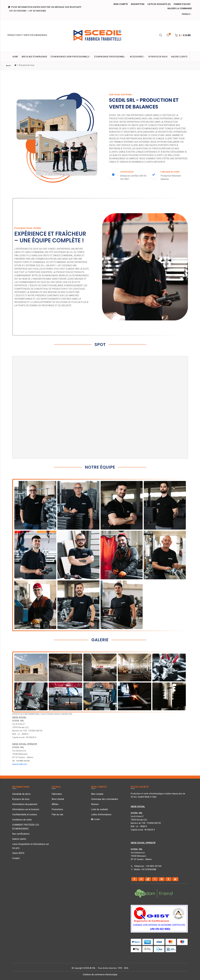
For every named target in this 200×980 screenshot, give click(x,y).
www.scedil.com (20, 764)
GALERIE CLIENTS (179, 57)
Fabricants (57, 794)
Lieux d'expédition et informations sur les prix (31, 846)
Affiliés (55, 804)
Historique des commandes (105, 799)
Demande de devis (21, 794)
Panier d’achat (182, 4)
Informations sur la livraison (26, 809)
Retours (95, 804)
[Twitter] (155, 879)
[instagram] (141, 879)
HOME (15, 57)
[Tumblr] (168, 879)
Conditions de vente (22, 820)
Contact (16, 858)
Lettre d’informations (101, 815)
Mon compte (121, 4)
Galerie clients (19, 839)
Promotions (57, 809)
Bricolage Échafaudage (35, 57)
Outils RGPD (18, 853)
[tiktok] (148, 879)
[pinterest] (162, 879)
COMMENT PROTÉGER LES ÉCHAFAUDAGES (26, 827)
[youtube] (175, 879)
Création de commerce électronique (100, 975)
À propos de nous (27, 65)
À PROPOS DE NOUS (158, 57)
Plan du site (57, 815)
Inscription (138, 4)
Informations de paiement (25, 804)
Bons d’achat (58, 799)
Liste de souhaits (100, 809)
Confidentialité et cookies (25, 815)
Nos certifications (21, 834)
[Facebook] (134, 879)
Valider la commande (180, 8)
